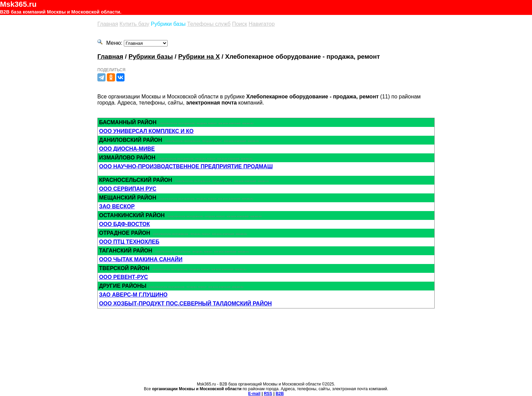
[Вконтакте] (120, 77)
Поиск (240, 24)
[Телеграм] (101, 77)
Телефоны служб (209, 24)
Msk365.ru (18, 4)
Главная (108, 24)
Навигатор (262, 24)
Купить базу (134, 24)
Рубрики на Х (199, 56)
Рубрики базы (168, 24)
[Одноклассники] (111, 77)
